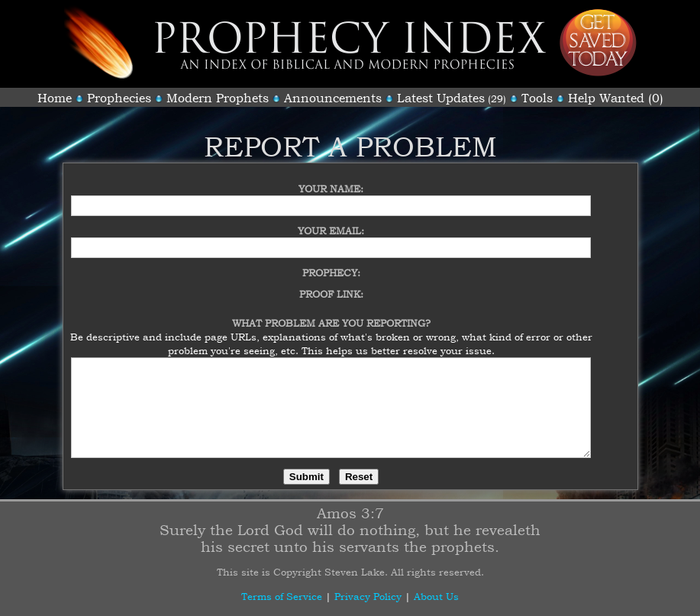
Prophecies (119, 98)
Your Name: (331, 179)
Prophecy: (331, 263)
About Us (436, 596)
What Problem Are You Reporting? (331, 314)
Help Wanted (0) (616, 98)
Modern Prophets (218, 98)
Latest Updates (441, 98)
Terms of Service (282, 596)
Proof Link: (331, 285)
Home (55, 98)
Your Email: (331, 221)
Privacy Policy (368, 596)
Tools (537, 98)
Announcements (333, 98)
